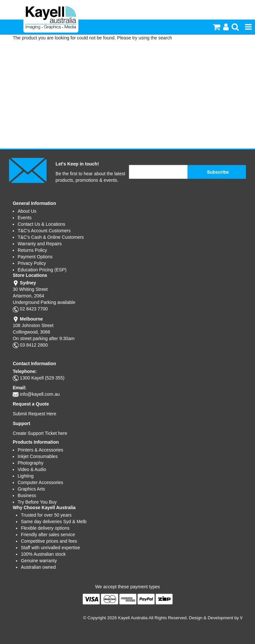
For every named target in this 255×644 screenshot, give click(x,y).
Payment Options (35, 257)
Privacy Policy (32, 263)
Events (25, 218)
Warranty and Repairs (40, 244)
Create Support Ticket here (40, 433)
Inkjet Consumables (38, 456)
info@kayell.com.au (40, 394)
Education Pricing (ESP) (42, 270)
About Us (27, 211)
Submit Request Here (34, 414)
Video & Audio (32, 469)
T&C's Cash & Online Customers (51, 237)
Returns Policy (32, 250)
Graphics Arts (31, 489)
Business (27, 495)
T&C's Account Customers (44, 231)
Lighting (26, 476)
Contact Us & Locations (41, 224)
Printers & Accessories (40, 450)
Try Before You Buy (37, 502)
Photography (30, 463)
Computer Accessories (40, 482)
